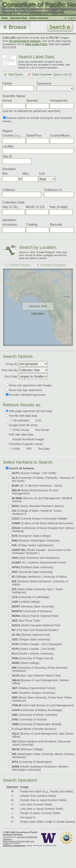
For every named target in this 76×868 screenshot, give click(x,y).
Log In (72, 18)
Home (5, 18)
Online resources (39, 18)
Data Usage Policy (36, 44)
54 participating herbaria (25, 41)
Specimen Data (19, 18)
